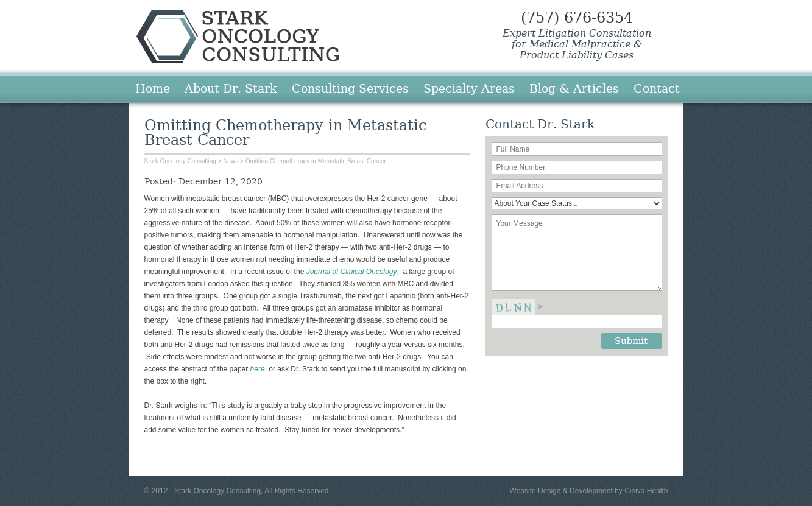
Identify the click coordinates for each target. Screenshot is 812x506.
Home (153, 88)
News (231, 161)
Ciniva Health (646, 491)
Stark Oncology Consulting (238, 36)
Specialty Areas (469, 88)
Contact (657, 88)
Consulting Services (350, 88)
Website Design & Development (561, 491)
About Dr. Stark (231, 88)
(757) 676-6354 (577, 18)
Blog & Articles (574, 88)
